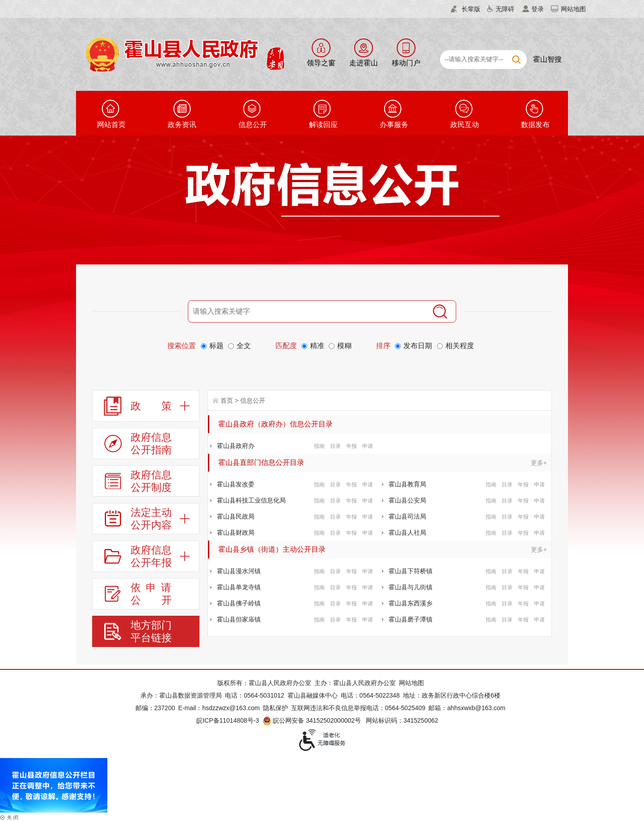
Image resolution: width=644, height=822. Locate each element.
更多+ (539, 463)
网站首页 (111, 125)
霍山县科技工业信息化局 (251, 500)
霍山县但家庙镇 (239, 619)
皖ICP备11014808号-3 (228, 720)
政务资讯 (182, 125)
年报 (352, 446)
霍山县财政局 (236, 532)
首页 (227, 400)
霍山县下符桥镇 (411, 571)
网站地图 (573, 9)
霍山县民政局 (236, 516)
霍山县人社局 (407, 532)
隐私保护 (275, 708)
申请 (368, 446)
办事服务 (394, 125)
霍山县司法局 (407, 516)
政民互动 (465, 125)
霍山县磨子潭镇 (411, 619)
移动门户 (406, 63)
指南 (319, 446)
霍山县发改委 (236, 484)
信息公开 (253, 125)
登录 (538, 9)
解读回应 (323, 125)
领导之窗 (321, 63)
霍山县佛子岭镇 (239, 603)
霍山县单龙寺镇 (239, 587)
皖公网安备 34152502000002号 (312, 720)
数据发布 (535, 125)
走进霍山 (364, 63)
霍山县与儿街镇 (411, 587)
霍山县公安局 (407, 500)
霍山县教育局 (407, 484)
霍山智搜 (547, 59)
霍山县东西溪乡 (411, 603)
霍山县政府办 (236, 446)
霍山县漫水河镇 (239, 571)
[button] (466, 9)
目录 (335, 446)
